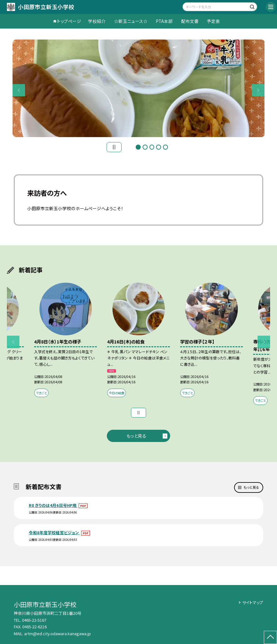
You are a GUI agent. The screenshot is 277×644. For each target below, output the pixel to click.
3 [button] (152, 147)
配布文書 (190, 21)
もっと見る (136, 436)
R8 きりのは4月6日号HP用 (53, 505)
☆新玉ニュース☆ (131, 21)
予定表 (213, 21)
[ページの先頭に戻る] (270, 637)
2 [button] (145, 147)
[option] (139, 88)
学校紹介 (97, 21)
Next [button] (258, 90)
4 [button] (159, 147)
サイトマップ (253, 602)
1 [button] (138, 147)
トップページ (69, 21)
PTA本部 (164, 21)
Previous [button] (19, 90)
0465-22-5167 (34, 620)
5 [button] (165, 147)
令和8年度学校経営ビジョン (54, 532)
